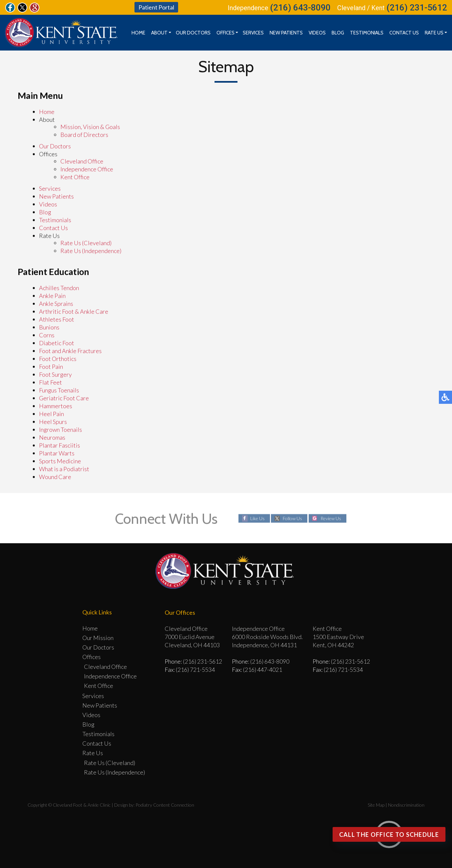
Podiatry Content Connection (165, 805)
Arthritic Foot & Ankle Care (74, 312)
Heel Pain (51, 414)
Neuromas (52, 438)
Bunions (49, 327)
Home (138, 33)
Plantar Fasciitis (60, 445)
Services (253, 33)
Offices (226, 33)
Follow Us (292, 518)
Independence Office (87, 169)
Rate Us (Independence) (91, 251)
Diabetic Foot (57, 343)
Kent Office (75, 177)
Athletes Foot (57, 320)
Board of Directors (84, 135)
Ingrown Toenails (61, 430)
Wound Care (55, 477)
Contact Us (404, 33)
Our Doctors (193, 33)
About (159, 33)
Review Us (331, 518)
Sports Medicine (60, 461)
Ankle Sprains (56, 304)
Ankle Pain (52, 296)
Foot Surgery (55, 375)
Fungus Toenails (59, 390)
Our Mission (98, 638)
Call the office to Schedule (389, 835)
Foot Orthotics (58, 359)
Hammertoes (56, 406)
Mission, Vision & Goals (90, 127)
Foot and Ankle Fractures (70, 351)
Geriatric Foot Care (64, 398)
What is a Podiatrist (64, 469)
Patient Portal (156, 7)
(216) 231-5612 (417, 8)
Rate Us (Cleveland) (86, 243)
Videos (317, 33)
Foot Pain (51, 367)
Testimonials (367, 33)
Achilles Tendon (59, 288)
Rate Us (434, 33)
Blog (338, 33)
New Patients (286, 33)
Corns (47, 335)
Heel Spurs (53, 422)
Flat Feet (51, 382)
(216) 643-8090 (300, 8)
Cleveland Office (82, 161)
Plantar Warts (57, 453)
